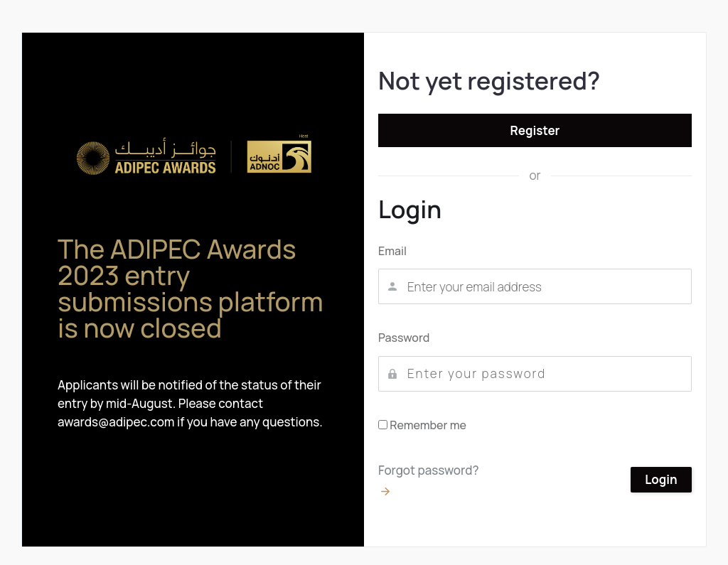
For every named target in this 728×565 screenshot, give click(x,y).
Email (392, 251)
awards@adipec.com (116, 422)
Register (535, 130)
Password (404, 338)
